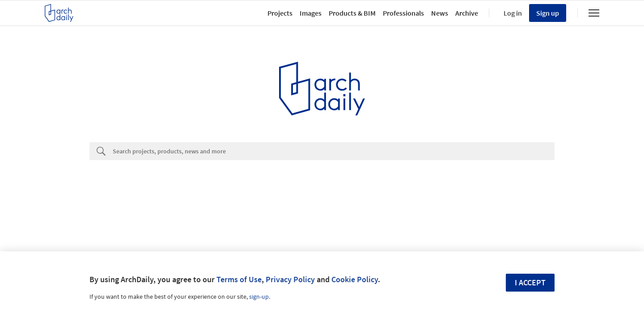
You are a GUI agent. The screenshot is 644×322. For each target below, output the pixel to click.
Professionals (403, 13)
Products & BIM (352, 13)
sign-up (259, 297)
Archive (467, 13)
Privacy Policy (290, 279)
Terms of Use (239, 279)
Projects (280, 13)
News (440, 13)
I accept (530, 282)
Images (311, 13)
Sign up (548, 13)
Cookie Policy (355, 279)
